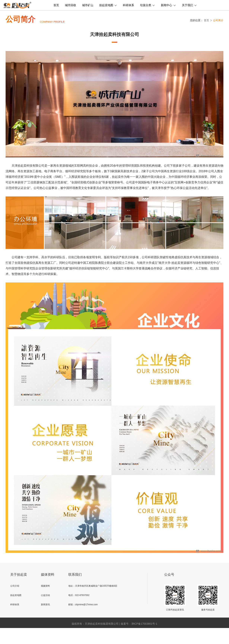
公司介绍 (15, 586)
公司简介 (218, 20)
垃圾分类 (147, 5)
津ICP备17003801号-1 (144, 624)
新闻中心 (168, 5)
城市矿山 (88, 5)
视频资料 (45, 586)
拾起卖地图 (108, 5)
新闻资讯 (45, 605)
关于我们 (189, 5)
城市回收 (71, 5)
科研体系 (128, 5)
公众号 (169, 575)
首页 (56, 5)
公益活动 (45, 595)
